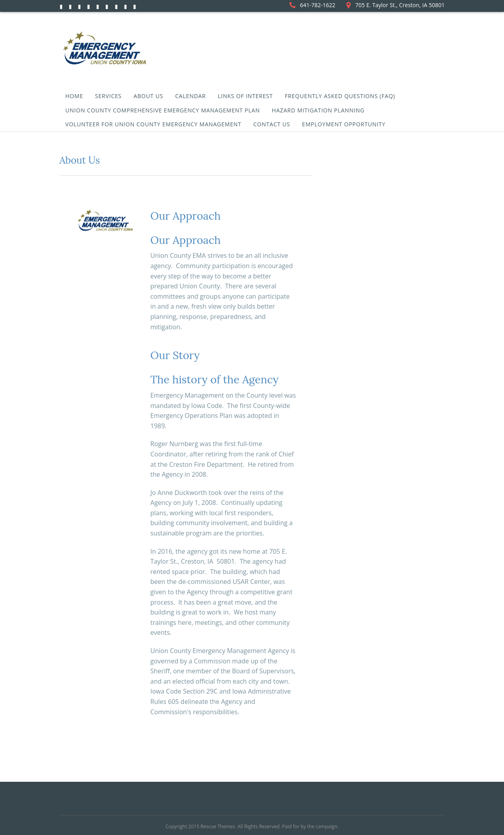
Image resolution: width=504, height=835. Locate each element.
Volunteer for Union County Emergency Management (154, 124)
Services (108, 96)
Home (74, 96)
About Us (148, 96)
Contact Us (272, 124)
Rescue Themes (218, 826)
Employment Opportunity (344, 124)
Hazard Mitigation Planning (318, 110)
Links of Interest (245, 96)
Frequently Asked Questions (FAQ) (340, 96)
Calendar (190, 96)
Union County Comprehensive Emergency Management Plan (163, 110)
